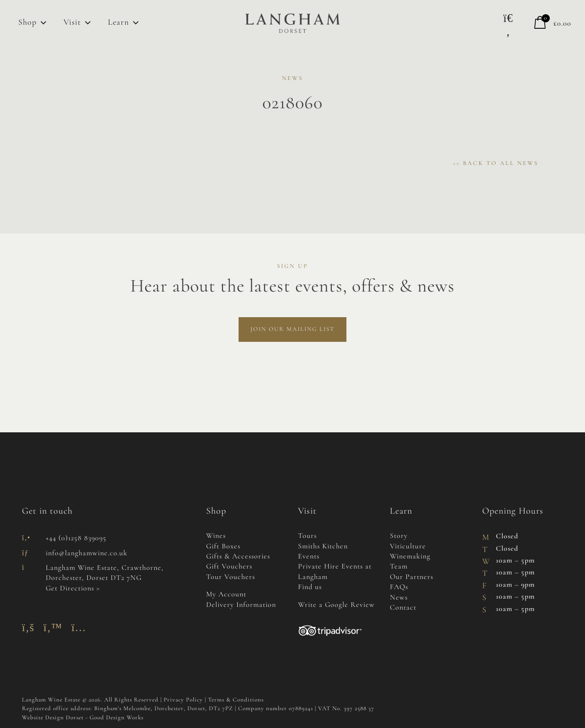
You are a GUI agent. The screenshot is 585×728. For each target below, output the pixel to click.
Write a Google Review (336, 605)
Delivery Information (241, 605)
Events (309, 557)
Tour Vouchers (231, 577)
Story (399, 536)
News (399, 598)
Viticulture (408, 547)
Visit (78, 23)
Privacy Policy (183, 700)
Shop (33, 23)
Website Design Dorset (53, 718)
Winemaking (410, 557)
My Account (226, 595)
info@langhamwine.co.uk (87, 553)
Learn (124, 23)
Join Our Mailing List (292, 329)
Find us (310, 587)
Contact (403, 608)
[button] (508, 25)
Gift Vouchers (229, 567)
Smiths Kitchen (323, 547)
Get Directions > (73, 589)
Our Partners (412, 577)
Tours (307, 536)
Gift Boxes (223, 547)
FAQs (399, 587)
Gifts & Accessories (238, 557)
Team (399, 567)
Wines (216, 536)
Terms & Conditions (236, 700)
